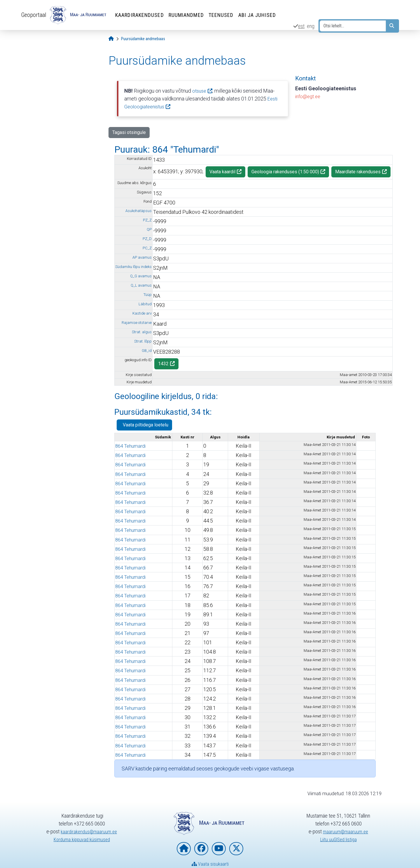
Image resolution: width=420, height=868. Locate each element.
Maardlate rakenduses (358, 172)
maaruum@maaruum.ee (346, 831)
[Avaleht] (111, 39)
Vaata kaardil (222, 172)
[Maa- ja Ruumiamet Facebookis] (201, 849)
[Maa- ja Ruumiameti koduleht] (184, 849)
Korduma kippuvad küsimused (82, 839)
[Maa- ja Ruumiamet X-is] (236, 849)
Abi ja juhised (260, 15)
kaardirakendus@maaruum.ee (89, 831)
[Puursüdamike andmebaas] (143, 39)
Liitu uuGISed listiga (338, 839)
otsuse (200, 91)
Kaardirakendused (142, 15)
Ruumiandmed (189, 15)
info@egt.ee (309, 96)
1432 (163, 364)
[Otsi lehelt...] (353, 26)
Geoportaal (35, 15)
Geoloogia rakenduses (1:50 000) (285, 172)
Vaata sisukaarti (210, 864)
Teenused (224, 15)
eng (311, 26)
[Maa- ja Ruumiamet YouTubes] (219, 849)
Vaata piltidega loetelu (144, 425)
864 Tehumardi (132, 446)
